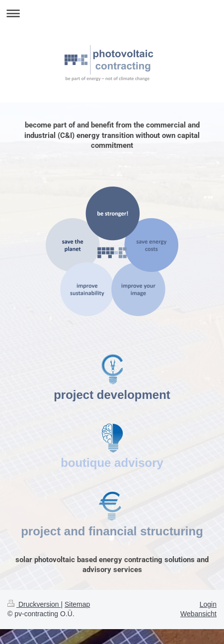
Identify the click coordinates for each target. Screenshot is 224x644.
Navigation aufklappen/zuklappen (112, 13)
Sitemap (77, 604)
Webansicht (198, 614)
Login (208, 604)
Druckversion (34, 604)
